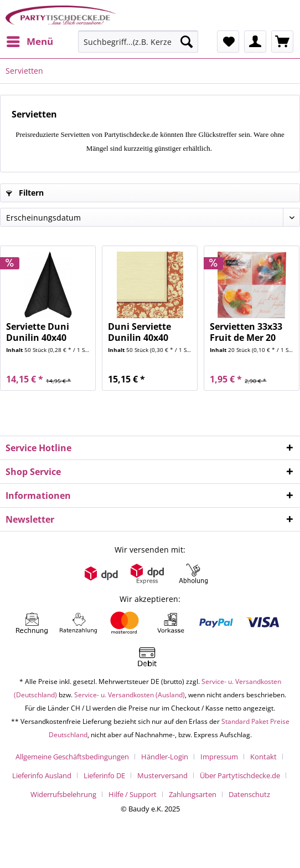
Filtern (25, 193)
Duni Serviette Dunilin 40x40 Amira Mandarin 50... (144, 332)
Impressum (219, 757)
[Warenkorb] (282, 42)
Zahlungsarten (193, 794)
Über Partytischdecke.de (240, 775)
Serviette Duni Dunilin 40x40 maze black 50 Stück (38, 332)
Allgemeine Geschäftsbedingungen (72, 757)
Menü (30, 40)
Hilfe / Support (133, 794)
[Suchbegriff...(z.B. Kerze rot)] (138, 42)
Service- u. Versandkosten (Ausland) (130, 695)
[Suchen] (187, 42)
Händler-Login (165, 757)
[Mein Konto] (255, 42)
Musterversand (162, 775)
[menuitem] (29, 42)
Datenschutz (249, 794)
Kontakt (263, 757)
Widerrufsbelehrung (63, 794)
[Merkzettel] (228, 42)
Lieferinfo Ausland (42, 775)
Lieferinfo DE (104, 775)
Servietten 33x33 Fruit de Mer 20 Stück (246, 332)
